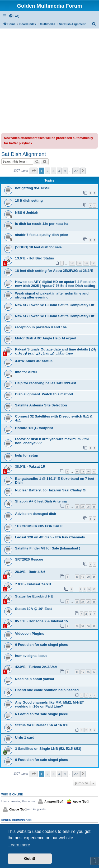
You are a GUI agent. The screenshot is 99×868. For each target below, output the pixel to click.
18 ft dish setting (29, 200)
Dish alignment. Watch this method (44, 394)
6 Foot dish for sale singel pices (41, 645)
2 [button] (47, 171)
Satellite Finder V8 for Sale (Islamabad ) (48, 548)
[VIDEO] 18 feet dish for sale (38, 247)
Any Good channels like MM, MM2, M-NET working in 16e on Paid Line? (49, 704)
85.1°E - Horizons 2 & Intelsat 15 (41, 621)
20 (88, 577)
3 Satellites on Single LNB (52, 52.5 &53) (48, 749)
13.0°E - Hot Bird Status (34, 258)
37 (83, 626)
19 (83, 577)
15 (83, 471)
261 (79, 263)
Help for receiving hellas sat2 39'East (46, 383)
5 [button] (65, 171)
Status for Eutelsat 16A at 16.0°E (42, 725)
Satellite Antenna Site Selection (41, 405)
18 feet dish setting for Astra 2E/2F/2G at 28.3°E (54, 271)
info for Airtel (26, 372)
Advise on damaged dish (36, 514)
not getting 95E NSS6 (33, 188)
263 (93, 263)
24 (83, 507)
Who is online (12, 794)
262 (86, 263)
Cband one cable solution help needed (47, 690)
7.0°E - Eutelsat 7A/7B (33, 584)
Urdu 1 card (25, 737)
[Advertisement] (49, 81)
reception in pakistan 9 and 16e (41, 327)
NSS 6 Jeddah (27, 213)
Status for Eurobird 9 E (34, 596)
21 (94, 577)
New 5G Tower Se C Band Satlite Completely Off (55, 305)
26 (94, 507)
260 (72, 263)
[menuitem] (14, 16)
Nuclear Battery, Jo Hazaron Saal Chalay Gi (51, 490)
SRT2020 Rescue (29, 559)
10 (94, 589)
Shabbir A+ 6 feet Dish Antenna (41, 501)
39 (94, 626)
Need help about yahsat (35, 679)
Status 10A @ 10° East (33, 609)
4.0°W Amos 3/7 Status (34, 361)
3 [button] (53, 171)
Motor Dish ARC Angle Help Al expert (46, 338)
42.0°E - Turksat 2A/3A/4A (36, 667)
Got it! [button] (30, 858)
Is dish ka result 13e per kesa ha (42, 224)
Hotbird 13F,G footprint (34, 428)
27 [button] (76, 171)
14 (77, 471)
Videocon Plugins (30, 634)
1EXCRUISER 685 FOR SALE (39, 526)
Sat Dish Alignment (24, 154)
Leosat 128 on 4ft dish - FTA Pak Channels (50, 537)
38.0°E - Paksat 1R (30, 466)
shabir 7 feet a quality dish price (42, 235)
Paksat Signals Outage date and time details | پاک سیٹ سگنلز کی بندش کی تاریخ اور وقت (56, 351)
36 (77, 626)
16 (88, 471)
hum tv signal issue (31, 656)
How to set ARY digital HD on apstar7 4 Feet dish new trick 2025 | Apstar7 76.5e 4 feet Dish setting (55, 284)
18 (77, 577)
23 (77, 507)
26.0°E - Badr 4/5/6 (30, 572)
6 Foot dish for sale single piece (41, 714)
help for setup (27, 455)
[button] (34, 171)
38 (88, 626)
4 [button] (59, 171)
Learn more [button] (19, 845)
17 (94, 471)
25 (88, 507)
